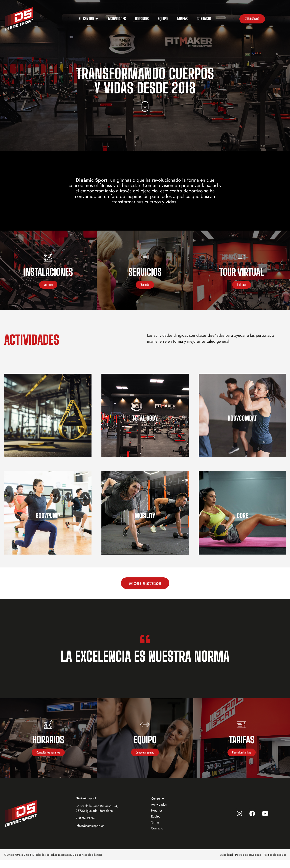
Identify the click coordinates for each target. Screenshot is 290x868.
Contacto (157, 836)
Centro (158, 807)
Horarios (157, 818)
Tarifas (155, 830)
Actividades (159, 812)
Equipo (156, 824)
